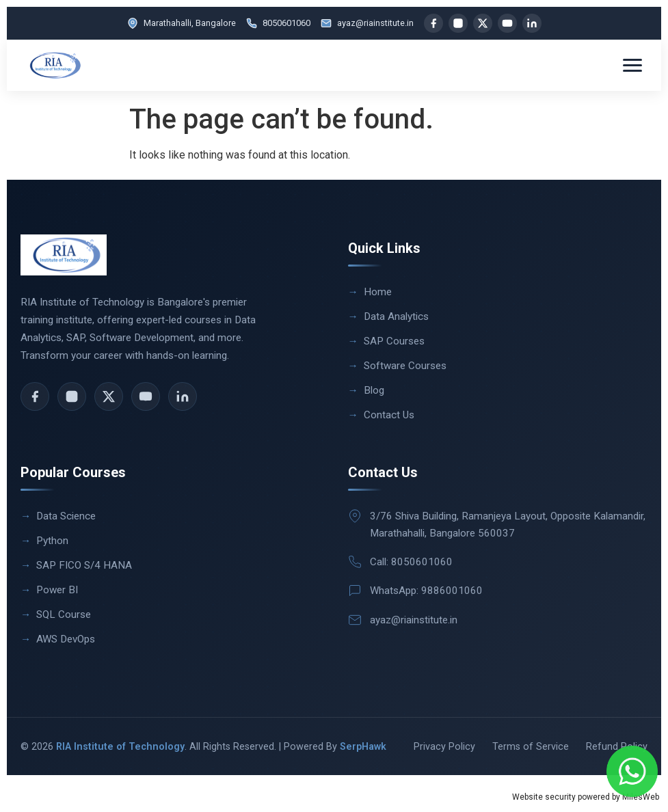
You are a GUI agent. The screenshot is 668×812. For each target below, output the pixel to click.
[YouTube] (507, 23)
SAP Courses (394, 341)
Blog (374, 390)
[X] (483, 23)
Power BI (57, 590)
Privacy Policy (444, 747)
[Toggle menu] (632, 65)
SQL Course (64, 614)
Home (378, 292)
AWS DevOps (66, 639)
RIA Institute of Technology (120, 747)
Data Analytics (396, 316)
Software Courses (405, 366)
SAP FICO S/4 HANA (84, 565)
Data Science (66, 516)
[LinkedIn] (532, 23)
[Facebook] (433, 23)
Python (52, 541)
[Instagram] (458, 23)
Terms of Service (531, 747)
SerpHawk (363, 747)
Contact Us (389, 415)
